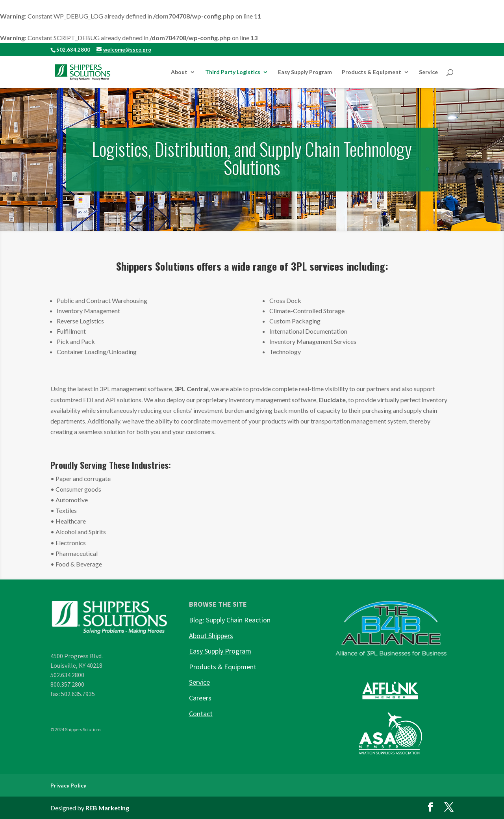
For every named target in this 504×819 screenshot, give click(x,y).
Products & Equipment (372, 72)
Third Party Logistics (233, 72)
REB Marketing (107, 808)
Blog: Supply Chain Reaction (230, 620)
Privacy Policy (68, 785)
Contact (201, 714)
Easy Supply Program (305, 72)
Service (428, 72)
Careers (200, 698)
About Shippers (211, 636)
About (179, 72)
